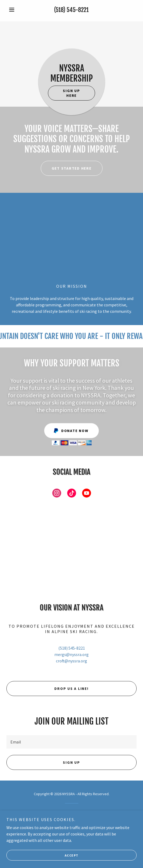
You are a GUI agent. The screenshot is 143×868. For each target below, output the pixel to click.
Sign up (71, 762)
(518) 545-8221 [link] (71, 10)
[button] (16, 10)
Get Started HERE (72, 168)
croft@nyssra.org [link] (71, 661)
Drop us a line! (71, 689)
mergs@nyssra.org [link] (71, 654)
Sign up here (71, 93)
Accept (72, 855)
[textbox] (71, 742)
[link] (57, 494)
